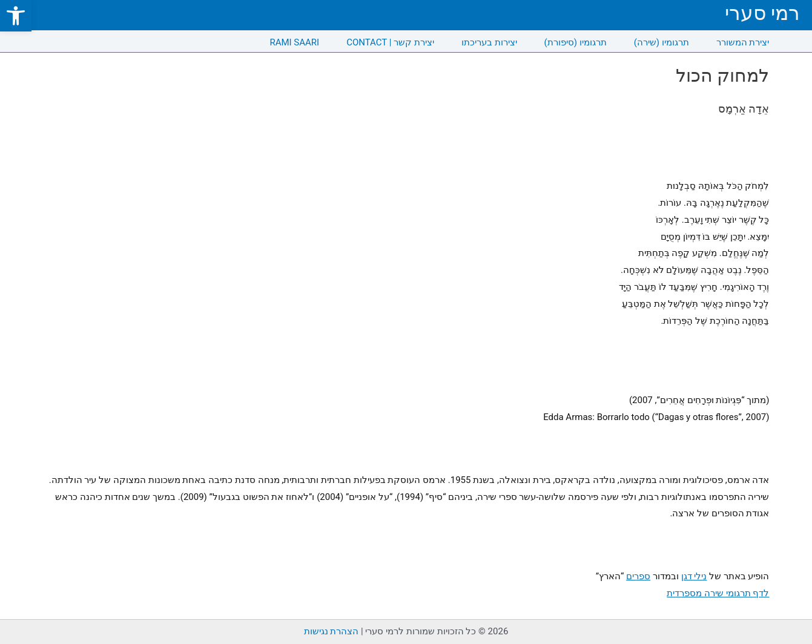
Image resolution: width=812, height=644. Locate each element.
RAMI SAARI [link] (294, 42)
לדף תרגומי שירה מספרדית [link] (718, 593)
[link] (16, 16)
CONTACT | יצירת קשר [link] (390, 42)
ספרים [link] (638, 576)
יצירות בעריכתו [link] (489, 42)
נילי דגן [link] (694, 576)
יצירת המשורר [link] (743, 42)
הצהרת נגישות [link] (332, 631)
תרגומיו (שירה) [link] (662, 42)
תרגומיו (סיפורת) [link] (576, 42)
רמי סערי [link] (762, 13)
